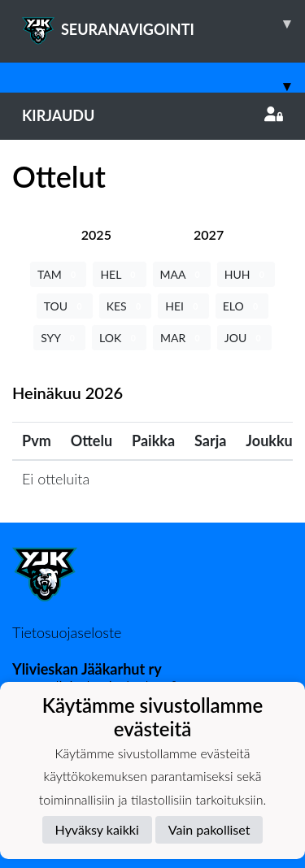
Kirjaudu (152, 115)
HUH (246, 274)
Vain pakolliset (209, 829)
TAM (58, 274)
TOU (65, 306)
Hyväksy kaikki (97, 829)
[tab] (96, 234)
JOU (244, 338)
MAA (182, 274)
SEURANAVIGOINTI (163, 24)
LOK (119, 338)
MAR (182, 338)
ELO (242, 306)
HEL (119, 274)
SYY (59, 338)
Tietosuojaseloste (67, 632)
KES (126, 306)
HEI (183, 306)
